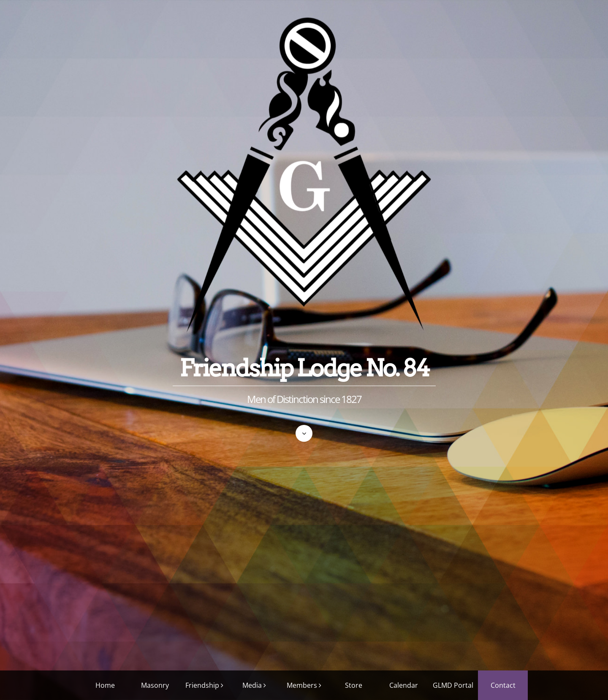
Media (252, 685)
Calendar (404, 685)
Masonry (155, 685)
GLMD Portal (453, 685)
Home (105, 685)
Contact (503, 685)
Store (354, 685)
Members (302, 685)
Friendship (202, 685)
